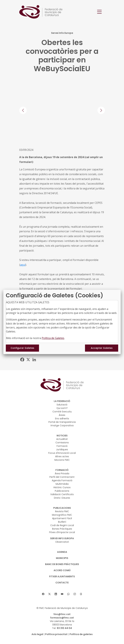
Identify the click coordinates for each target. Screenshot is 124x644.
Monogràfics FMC (62, 515)
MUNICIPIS (62, 558)
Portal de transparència (62, 422)
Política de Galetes (53, 338)
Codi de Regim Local (62, 525)
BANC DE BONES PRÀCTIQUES (62, 564)
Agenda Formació (62, 480)
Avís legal (37, 634)
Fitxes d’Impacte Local (62, 532)
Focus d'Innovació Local (62, 453)
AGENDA (62, 552)
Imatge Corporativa (62, 425)
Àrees (62, 415)
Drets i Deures (62, 498)
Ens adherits (62, 419)
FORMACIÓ (62, 470)
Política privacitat (56, 634)
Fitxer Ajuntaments (62, 576)
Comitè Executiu (62, 412)
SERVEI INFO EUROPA (62, 538)
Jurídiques (62, 449)
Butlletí (62, 522)
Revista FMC (62, 511)
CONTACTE (62, 583)
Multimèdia (62, 484)
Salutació (62, 405)
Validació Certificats (62, 494)
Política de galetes (81, 634)
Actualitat (62, 439)
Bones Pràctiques (62, 529)
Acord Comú (62, 570)
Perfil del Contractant (62, 477)
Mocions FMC (62, 460)
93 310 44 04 (64, 628)
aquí (23, 265)
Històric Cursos (62, 487)
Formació (62, 446)
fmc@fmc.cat (62, 614)
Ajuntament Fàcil (62, 518)
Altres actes (62, 456)
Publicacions (62, 491)
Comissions (62, 443)
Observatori (62, 542)
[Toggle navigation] (99, 12)
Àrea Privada (62, 473)
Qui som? (62, 408)
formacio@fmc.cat (62, 618)
